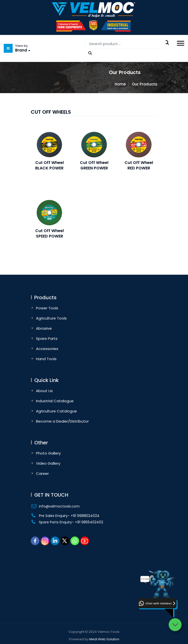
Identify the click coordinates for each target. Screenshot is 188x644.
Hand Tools (46, 359)
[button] (157, 603)
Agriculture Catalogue (56, 411)
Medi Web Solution (104, 639)
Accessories (47, 349)
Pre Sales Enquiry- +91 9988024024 (69, 516)
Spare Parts (47, 338)
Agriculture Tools (51, 318)
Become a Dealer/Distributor (62, 421)
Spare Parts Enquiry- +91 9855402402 (71, 522)
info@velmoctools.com (59, 506)
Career (42, 473)
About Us (44, 391)
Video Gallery (48, 463)
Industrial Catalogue (55, 401)
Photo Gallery (48, 453)
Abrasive (44, 328)
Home (120, 84)
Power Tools (47, 308)
